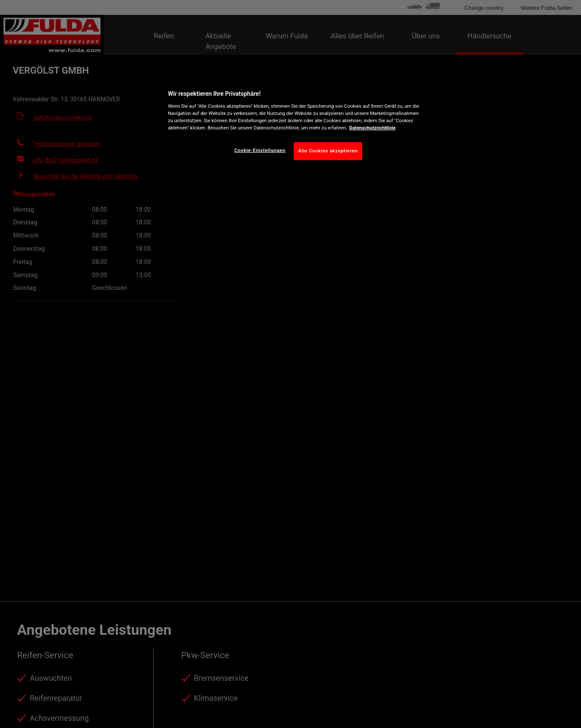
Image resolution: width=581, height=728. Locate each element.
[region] (294, 123)
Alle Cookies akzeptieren (328, 151)
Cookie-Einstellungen (260, 150)
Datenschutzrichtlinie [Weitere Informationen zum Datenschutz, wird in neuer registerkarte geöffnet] (373, 128)
